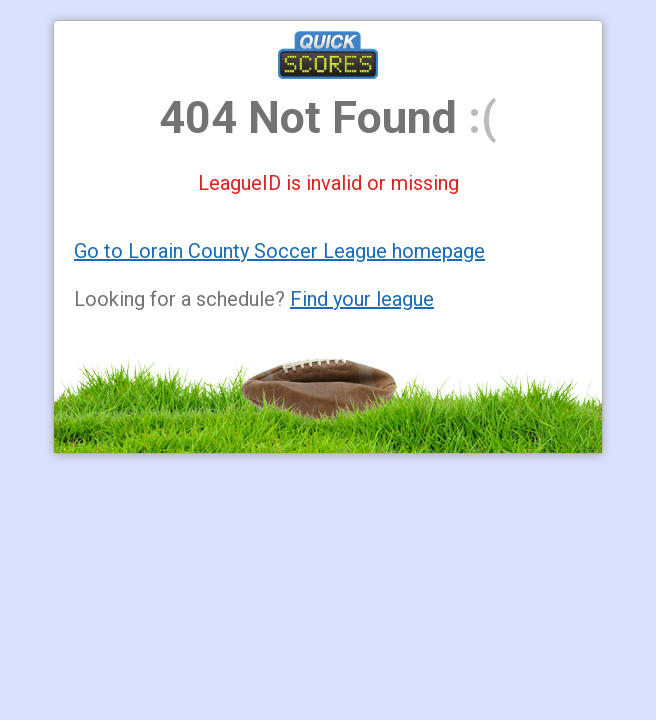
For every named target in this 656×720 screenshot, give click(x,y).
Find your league (362, 299)
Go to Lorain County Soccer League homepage (279, 251)
